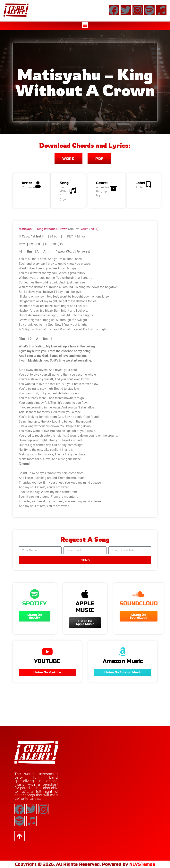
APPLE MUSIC (85, 607)
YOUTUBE (47, 661)
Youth (85, 229)
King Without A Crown (52, 229)
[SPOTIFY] (35, 594)
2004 (94, 229)
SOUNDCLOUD (139, 604)
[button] (85, 25)
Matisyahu (26, 229)
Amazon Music (123, 661)
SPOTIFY (34, 604)
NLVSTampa (142, 864)
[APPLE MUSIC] (85, 594)
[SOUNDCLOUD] (139, 594)
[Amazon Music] (123, 652)
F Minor (80, 236)
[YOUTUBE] (47, 652)
